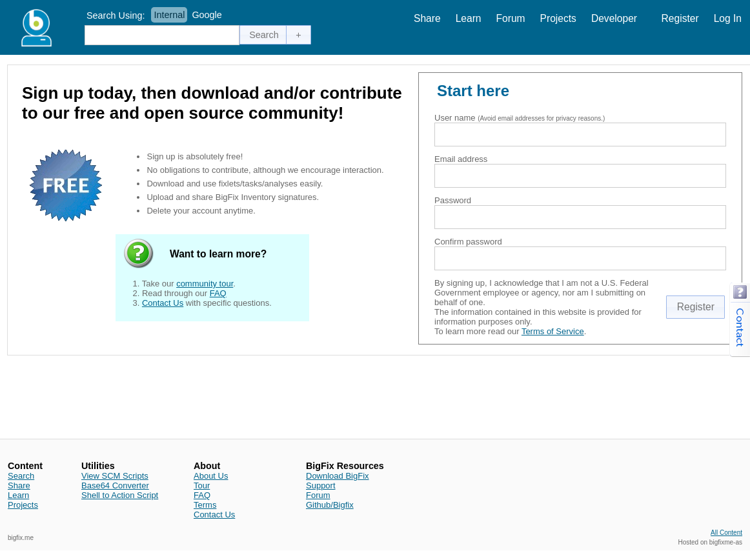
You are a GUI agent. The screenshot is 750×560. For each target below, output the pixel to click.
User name (455, 118)
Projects (558, 18)
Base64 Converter (115, 485)
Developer (614, 18)
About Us (211, 476)
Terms (205, 505)
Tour (202, 485)
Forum (511, 18)
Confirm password (468, 242)
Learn (469, 18)
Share (427, 18)
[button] (264, 35)
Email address (461, 159)
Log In (728, 18)
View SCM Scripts (115, 476)
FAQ (218, 293)
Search (21, 476)
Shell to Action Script (120, 495)
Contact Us (163, 303)
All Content (726, 533)
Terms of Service (553, 331)
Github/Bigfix (330, 505)
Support (321, 485)
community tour (205, 284)
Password (453, 200)
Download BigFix (338, 476)
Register (680, 18)
